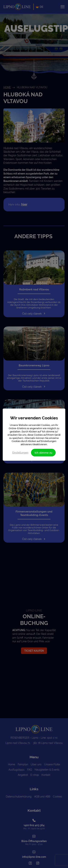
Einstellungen (20, 453)
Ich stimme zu (43, 453)
